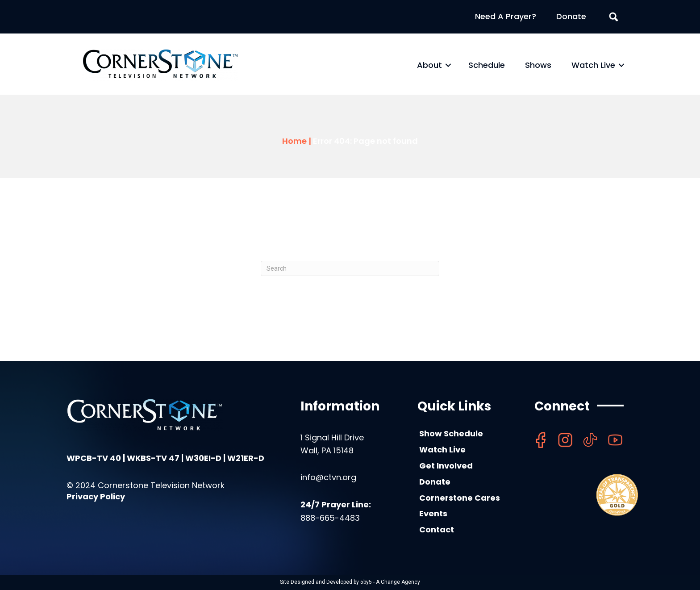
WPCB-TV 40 (94, 458)
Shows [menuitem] (538, 65)
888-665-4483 (330, 518)
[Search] (350, 268)
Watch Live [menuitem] (593, 65)
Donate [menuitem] (571, 16)
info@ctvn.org (328, 477)
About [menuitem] (429, 65)
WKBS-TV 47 (153, 458)
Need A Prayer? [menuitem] (506, 16)
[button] (448, 65)
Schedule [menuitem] (487, 65)
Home (294, 141)
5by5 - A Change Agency (390, 582)
